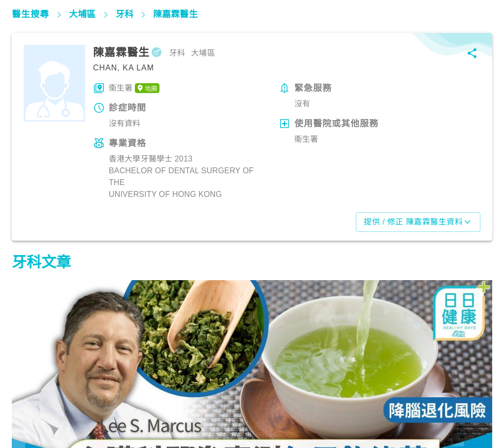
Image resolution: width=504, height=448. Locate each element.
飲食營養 (32, 405)
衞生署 (134, 88)
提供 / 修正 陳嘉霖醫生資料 (418, 222)
